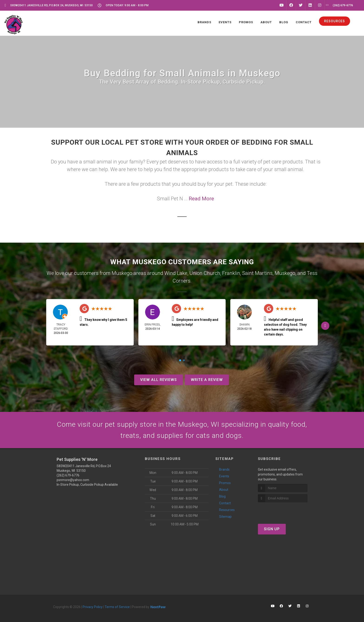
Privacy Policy (93, 607)
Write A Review (207, 380)
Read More (201, 199)
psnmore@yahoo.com (73, 480)
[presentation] (283, 511)
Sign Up (272, 529)
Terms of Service (117, 607)
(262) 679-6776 (68, 475)
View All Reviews (159, 380)
